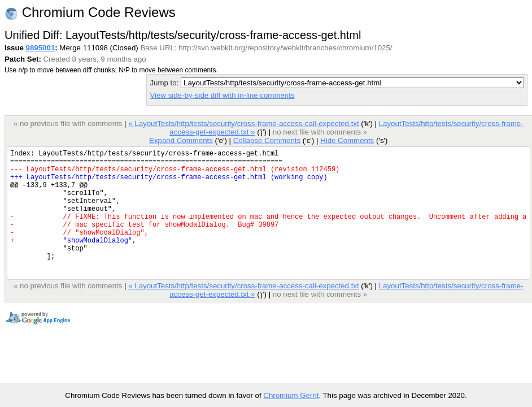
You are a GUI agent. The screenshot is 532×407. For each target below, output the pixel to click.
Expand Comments (181, 140)
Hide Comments (347, 140)
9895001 (41, 48)
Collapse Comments (267, 140)
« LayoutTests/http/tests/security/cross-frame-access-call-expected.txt (243, 124)
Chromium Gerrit (291, 395)
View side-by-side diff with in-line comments (222, 95)
